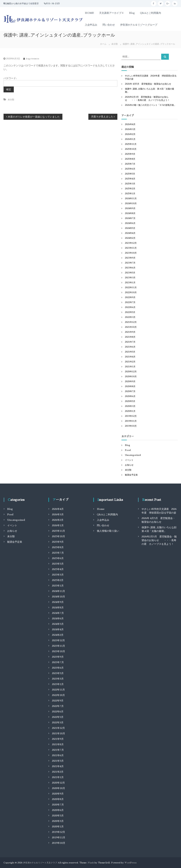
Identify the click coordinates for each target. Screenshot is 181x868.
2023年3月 (130, 278)
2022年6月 (130, 307)
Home (101, 509)
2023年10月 (131, 253)
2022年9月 (130, 297)
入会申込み (91, 25)
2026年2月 (130, 134)
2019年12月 (131, 416)
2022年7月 (130, 302)
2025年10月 (131, 149)
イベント (129, 460)
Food (128, 450)
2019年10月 (131, 426)
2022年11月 (131, 288)
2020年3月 (130, 406)
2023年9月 (130, 258)
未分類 (115, 44)
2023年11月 (131, 248)
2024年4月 (130, 233)
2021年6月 (130, 347)
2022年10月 (131, 292)
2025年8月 (130, 159)
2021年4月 (130, 357)
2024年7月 (130, 218)
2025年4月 (130, 179)
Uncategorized (133, 455)
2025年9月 (130, 154)
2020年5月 (130, 401)
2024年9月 (130, 208)
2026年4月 (130, 124)
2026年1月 (130, 139)
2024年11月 (131, 199)
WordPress (131, 863)
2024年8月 (130, 213)
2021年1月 (130, 367)
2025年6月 (130, 169)
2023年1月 (130, 283)
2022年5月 (130, 312)
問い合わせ (109, 25)
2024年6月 (130, 223)
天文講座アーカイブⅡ (112, 13)
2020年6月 (130, 396)
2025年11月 (131, 144)
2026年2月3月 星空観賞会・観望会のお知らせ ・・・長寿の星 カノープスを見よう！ (159, 540)
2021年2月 (130, 362)
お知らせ (129, 465)
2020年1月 (130, 411)
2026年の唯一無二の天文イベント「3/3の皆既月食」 (151, 105)
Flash (91, 863)
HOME (89, 13)
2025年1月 (130, 194)
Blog (132, 13)
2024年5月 (130, 228)
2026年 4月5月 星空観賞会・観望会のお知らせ (148, 84)
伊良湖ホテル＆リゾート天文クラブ (40, 863)
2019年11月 (131, 421)
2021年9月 (130, 332)
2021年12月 (131, 322)
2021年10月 (131, 327)
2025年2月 (130, 189)
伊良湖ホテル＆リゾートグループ (139, 25)
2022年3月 (130, 317)
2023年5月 (130, 273)
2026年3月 (130, 129)
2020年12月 (131, 372)
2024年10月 (131, 203)
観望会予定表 (131, 475)
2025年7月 (130, 164)
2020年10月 (131, 377)
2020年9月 (130, 381)
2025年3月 (130, 184)
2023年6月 (130, 268)
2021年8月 (130, 337)
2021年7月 (130, 342)
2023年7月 (130, 263)
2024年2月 (130, 238)
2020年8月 (130, 386)
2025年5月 (130, 174)
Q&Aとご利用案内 (151, 13)
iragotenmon (32, 59)
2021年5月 (130, 352)
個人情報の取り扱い (108, 531)
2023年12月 (131, 243)
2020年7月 (130, 391)
